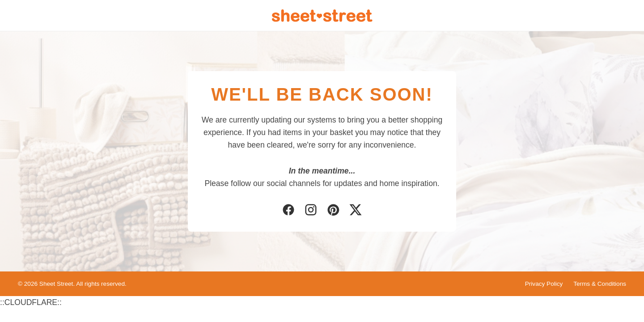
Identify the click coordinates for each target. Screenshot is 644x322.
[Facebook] (288, 211)
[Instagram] (311, 211)
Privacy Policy (544, 284)
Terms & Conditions (600, 284)
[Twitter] (356, 211)
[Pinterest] (333, 211)
